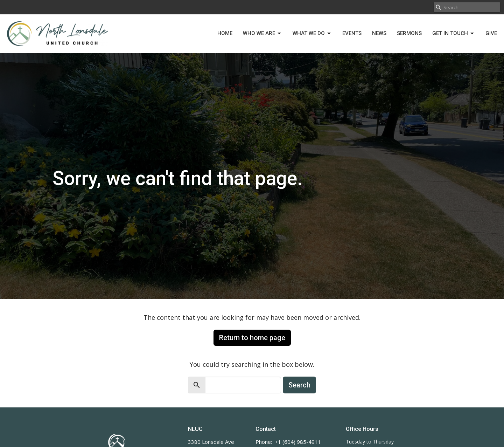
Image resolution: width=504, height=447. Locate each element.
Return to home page (252, 338)
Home (225, 33)
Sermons (409, 33)
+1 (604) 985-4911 (298, 442)
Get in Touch (454, 34)
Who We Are (262, 34)
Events (352, 33)
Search (299, 385)
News (379, 33)
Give (491, 33)
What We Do (312, 34)
